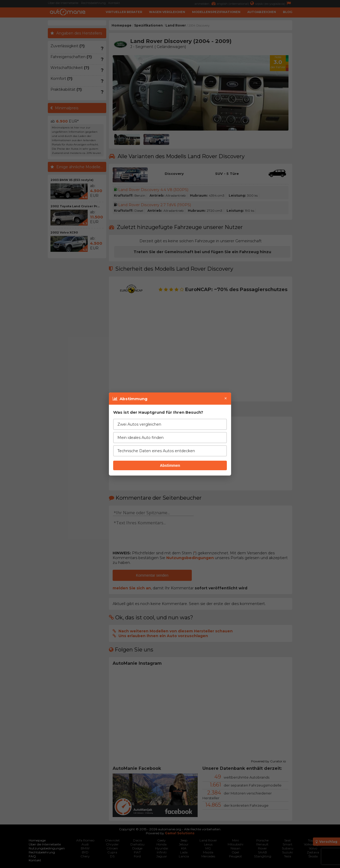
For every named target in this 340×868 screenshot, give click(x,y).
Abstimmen (170, 465)
